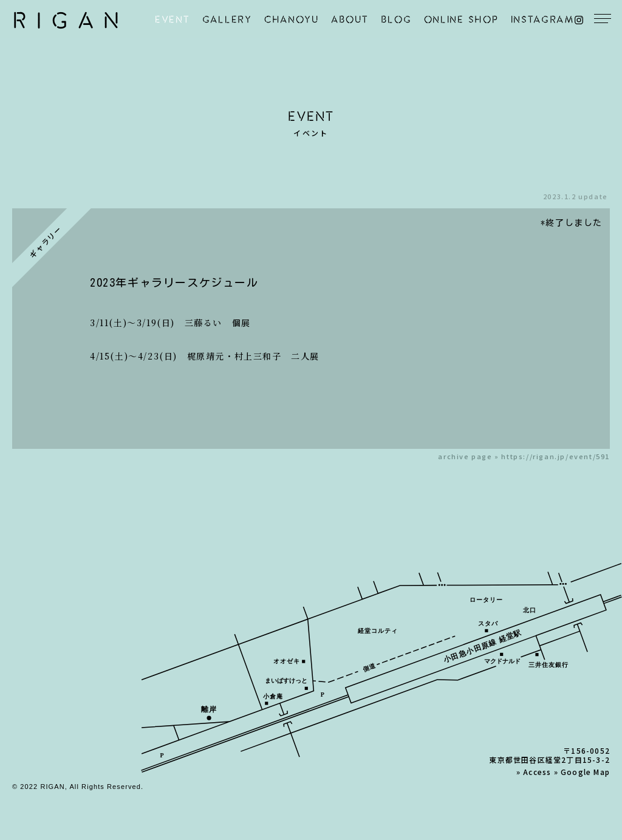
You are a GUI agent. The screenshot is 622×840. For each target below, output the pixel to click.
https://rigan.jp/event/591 (555, 456)
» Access (534, 772)
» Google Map (582, 772)
